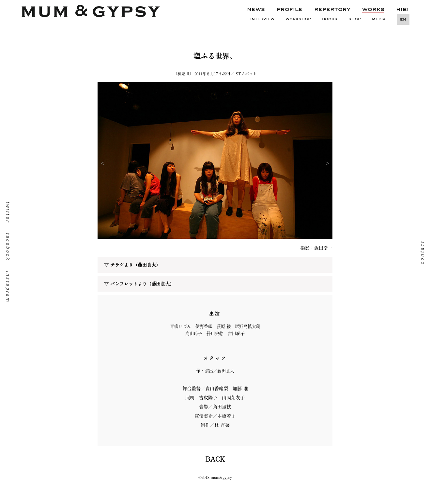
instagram (8, 287)
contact (422, 252)
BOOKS (330, 19)
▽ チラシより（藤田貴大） (132, 265)
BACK (215, 459)
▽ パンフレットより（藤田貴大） (139, 284)
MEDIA (379, 19)
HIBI (402, 9)
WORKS (373, 9)
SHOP (355, 19)
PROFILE (290, 9)
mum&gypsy (91, 14)
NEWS (256, 9)
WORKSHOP (298, 19)
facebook (8, 247)
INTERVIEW (262, 19)
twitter (8, 212)
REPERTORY (332, 9)
